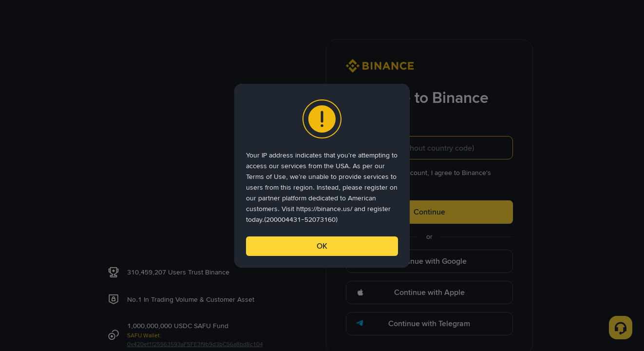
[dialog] (322, 176)
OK (322, 246)
